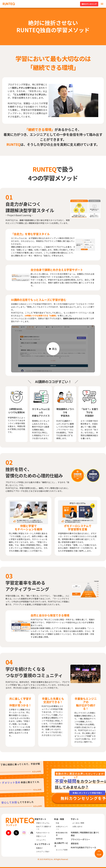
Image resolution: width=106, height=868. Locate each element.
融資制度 (59, 839)
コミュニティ (41, 840)
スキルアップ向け (43, 851)
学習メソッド (41, 836)
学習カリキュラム (43, 823)
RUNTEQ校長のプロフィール (84, 847)
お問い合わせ (77, 826)
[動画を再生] (53, 349)
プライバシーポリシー (80, 839)
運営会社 (75, 843)
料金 (58, 823)
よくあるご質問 (78, 823)
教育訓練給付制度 (62, 834)
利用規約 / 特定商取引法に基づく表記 (85, 834)
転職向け (39, 848)
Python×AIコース (43, 833)
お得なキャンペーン (62, 828)
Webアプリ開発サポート (44, 828)
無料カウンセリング (89, 4)
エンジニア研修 (62, 850)
